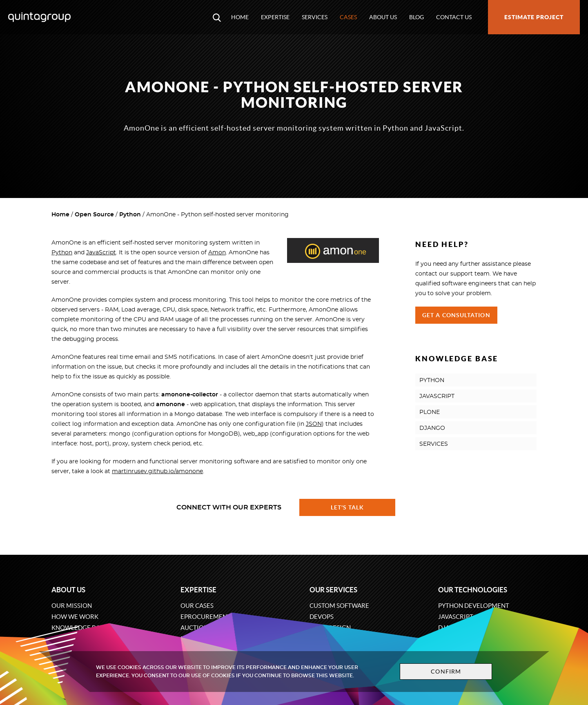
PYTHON (432, 380)
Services (315, 17)
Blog (416, 17)
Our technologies (473, 590)
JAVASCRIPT (437, 396)
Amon (217, 253)
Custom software (339, 606)
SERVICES (434, 444)
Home (240, 17)
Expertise (275, 17)
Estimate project (534, 17)
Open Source (94, 215)
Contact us (454, 17)
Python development (474, 606)
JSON (314, 424)
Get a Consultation (456, 315)
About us (383, 17)
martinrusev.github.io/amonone (157, 471)
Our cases (197, 606)
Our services (333, 590)
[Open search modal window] (217, 17)
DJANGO (432, 428)
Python (130, 215)
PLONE (430, 412)
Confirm (446, 672)
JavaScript (101, 253)
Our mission (72, 606)
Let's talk (347, 507)
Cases (348, 17)
